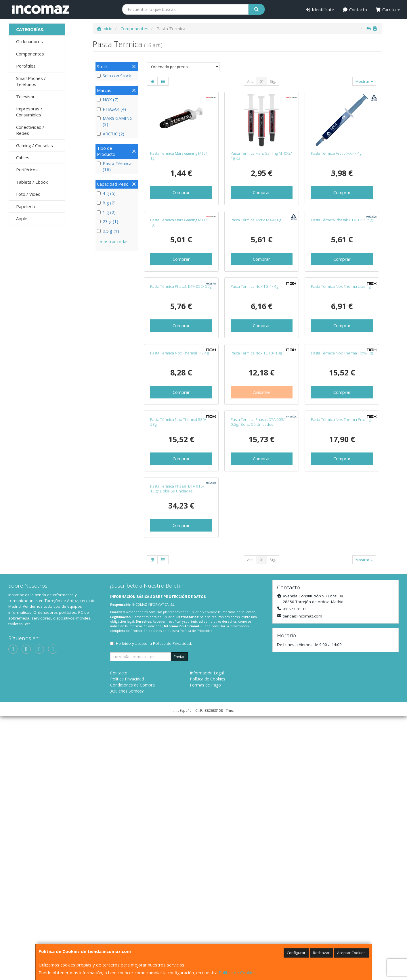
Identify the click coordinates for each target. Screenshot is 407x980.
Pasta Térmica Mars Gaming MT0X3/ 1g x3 (261, 156)
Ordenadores (29, 41)
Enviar (179, 920)
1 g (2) (106, 212)
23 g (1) (108, 221)
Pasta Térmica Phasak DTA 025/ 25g (342, 273)
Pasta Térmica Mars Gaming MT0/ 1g (179, 156)
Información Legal (207, 936)
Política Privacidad (127, 942)
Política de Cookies (237, 973)
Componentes (30, 54)
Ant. (250, 81)
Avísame (261, 550)
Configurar (296, 953)
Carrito (388, 9)
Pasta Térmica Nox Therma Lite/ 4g (341, 392)
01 (262, 81)
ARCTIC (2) (111, 134)
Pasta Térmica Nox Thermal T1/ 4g (179, 511)
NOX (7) (108, 99)
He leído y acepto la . (154, 907)
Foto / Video (28, 194)
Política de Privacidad (196, 894)
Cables (23, 158)
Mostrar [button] (364, 81)
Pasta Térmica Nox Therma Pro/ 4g (341, 630)
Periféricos (27, 170)
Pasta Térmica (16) (114, 166)
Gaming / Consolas (35, 145)
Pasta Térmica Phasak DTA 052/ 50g (181, 392)
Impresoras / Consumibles (29, 112)
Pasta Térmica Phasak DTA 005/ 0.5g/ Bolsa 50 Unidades (258, 633)
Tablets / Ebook (32, 182)
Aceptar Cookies (351, 953)
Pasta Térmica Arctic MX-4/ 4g (336, 153)
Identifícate (320, 9)
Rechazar (321, 953)
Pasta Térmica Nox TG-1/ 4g (255, 392)
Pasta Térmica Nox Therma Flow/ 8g (342, 511)
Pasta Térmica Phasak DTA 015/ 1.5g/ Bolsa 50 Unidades (177, 752)
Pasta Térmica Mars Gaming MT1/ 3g (179, 275)
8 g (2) (106, 203)
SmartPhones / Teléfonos (31, 81)
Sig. (273, 81)
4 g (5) (106, 193)
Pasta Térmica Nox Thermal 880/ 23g (178, 633)
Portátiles (26, 66)
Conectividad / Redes (30, 130)
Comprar (181, 192)
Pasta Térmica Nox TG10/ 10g (256, 511)
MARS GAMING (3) (115, 121)
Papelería (25, 206)
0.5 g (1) (108, 231)
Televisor (25, 97)
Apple (22, 218)
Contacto (355, 9)
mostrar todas (114, 241)
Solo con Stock (114, 76)
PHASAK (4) (111, 109)
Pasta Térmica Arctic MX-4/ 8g (256, 273)
